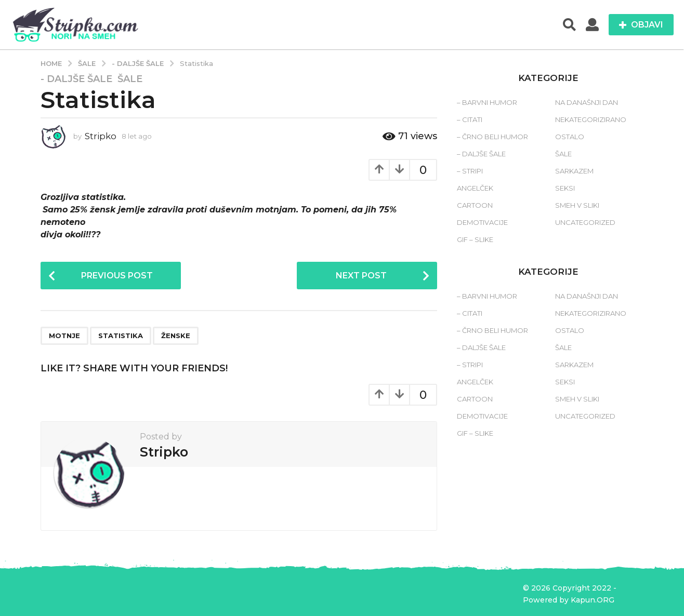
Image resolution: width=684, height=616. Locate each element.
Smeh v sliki (577, 205)
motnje (64, 336)
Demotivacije (482, 222)
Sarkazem (574, 171)
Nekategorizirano (591, 119)
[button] (569, 25)
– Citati (470, 119)
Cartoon (475, 205)
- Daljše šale (76, 79)
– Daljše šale (481, 154)
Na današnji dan (587, 102)
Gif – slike (475, 239)
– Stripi (470, 171)
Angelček (475, 188)
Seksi (565, 188)
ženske (176, 336)
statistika (121, 336)
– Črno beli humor (492, 137)
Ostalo (570, 137)
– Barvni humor (487, 102)
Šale (130, 79)
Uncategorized (585, 222)
